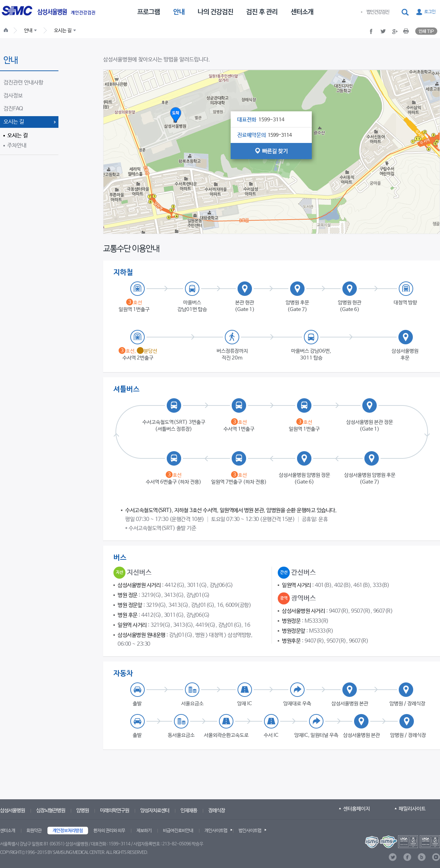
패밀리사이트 (412, 809)
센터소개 (8, 831)
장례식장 (217, 810)
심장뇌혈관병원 (51, 810)
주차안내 (17, 146)
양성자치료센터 (155, 810)
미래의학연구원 (114, 810)
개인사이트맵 (216, 831)
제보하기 (144, 831)
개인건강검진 (83, 13)
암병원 (82, 810)
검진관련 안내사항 (23, 83)
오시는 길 (14, 122)
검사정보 (13, 96)
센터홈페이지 (356, 809)
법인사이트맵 (250, 831)
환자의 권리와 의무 (109, 831)
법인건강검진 (378, 12)
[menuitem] (148, 11)
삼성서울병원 (12, 810)
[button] (406, 12)
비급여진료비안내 (178, 831)
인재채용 (189, 810)
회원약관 (34, 831)
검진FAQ (13, 109)
